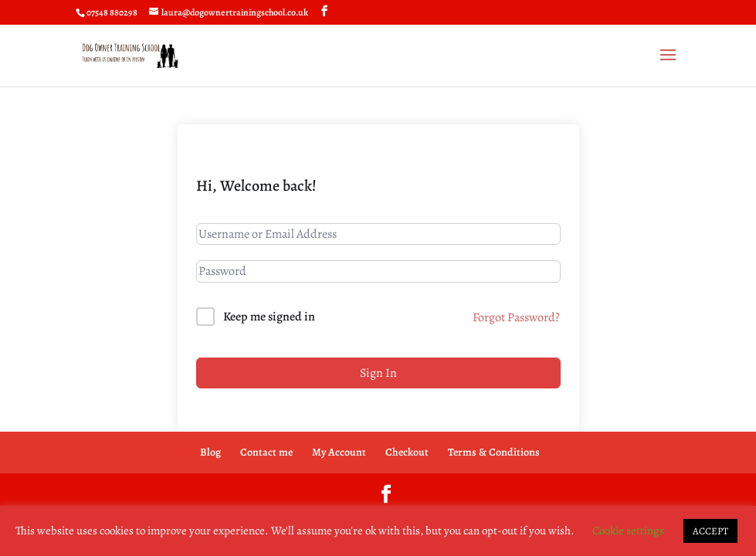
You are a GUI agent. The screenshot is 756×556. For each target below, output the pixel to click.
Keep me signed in (269, 317)
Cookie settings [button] (628, 531)
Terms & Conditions (494, 452)
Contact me (266, 452)
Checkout (407, 452)
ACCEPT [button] (710, 531)
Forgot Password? (516, 317)
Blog (210, 452)
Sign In (378, 373)
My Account (339, 452)
